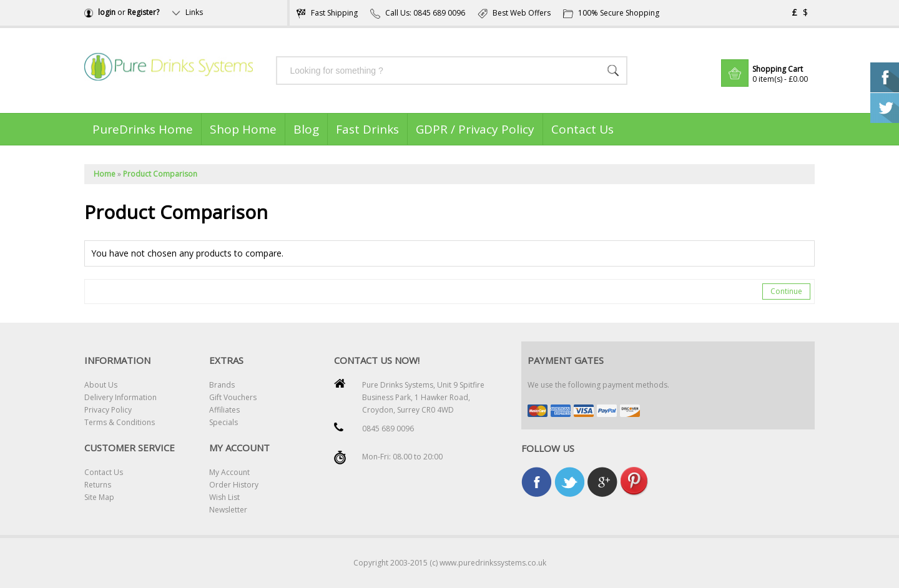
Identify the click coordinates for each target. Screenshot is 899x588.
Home (105, 174)
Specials (224, 422)
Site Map (99, 497)
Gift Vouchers (233, 397)
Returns (98, 485)
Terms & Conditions (120, 422)
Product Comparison (160, 174)
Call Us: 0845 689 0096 (418, 13)
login (107, 12)
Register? (143, 12)
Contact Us (104, 472)
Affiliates (224, 410)
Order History (234, 485)
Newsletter (228, 510)
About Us (101, 385)
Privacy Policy (108, 410)
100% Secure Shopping (611, 13)
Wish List (224, 497)
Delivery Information (120, 397)
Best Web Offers (514, 13)
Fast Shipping (327, 13)
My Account (229, 472)
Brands (222, 385)
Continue (786, 291)
